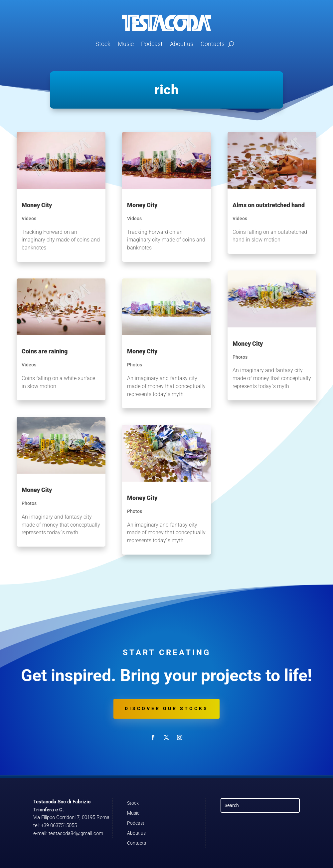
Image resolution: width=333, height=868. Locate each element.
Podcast (152, 44)
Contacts (213, 44)
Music (126, 44)
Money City (37, 205)
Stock (103, 44)
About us (182, 44)
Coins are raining (45, 351)
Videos (29, 218)
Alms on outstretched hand (269, 205)
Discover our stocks (166, 708)
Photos (29, 503)
